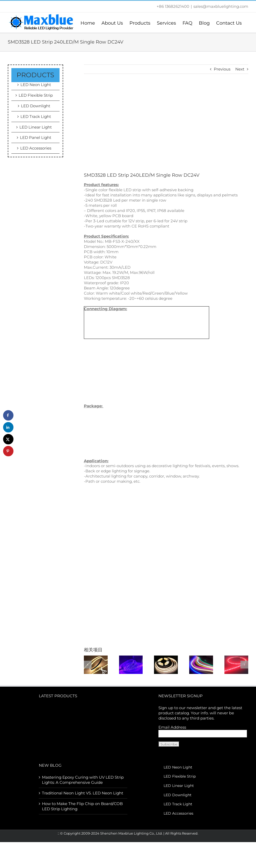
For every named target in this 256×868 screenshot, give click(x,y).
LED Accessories (36, 148)
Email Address (172, 727)
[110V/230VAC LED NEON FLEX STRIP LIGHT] (201, 664)
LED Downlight (36, 106)
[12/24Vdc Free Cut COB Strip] (96, 664)
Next (240, 69)
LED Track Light (36, 116)
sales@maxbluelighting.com (221, 6)
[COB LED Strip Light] (166, 664)
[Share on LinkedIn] (8, 427)
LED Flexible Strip (36, 95)
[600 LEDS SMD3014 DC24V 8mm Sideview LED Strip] (236, 664)
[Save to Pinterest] (8, 451)
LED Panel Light (36, 137)
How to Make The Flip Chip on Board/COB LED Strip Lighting (82, 806)
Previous (222, 69)
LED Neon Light (36, 85)
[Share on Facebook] (8, 415)
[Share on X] (8, 439)
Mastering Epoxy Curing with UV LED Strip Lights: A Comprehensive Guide (83, 780)
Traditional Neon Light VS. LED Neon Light (83, 793)
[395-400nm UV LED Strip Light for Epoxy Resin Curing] (131, 664)
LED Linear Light (36, 127)
